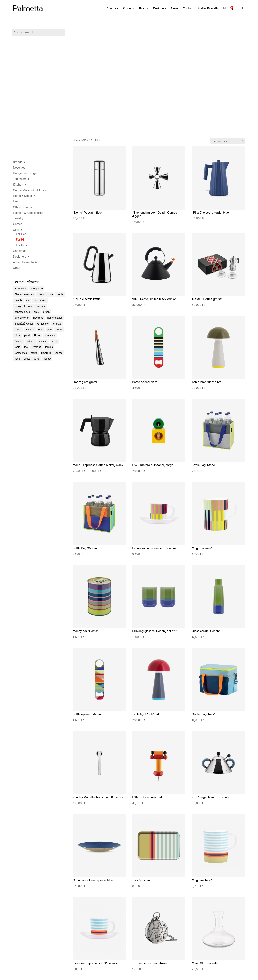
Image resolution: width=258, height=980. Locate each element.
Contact (188, 8)
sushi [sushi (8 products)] (55, 341)
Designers (160, 8)
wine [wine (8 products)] (37, 359)
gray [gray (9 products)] (36, 312)
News (175, 8)
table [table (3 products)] (17, 347)
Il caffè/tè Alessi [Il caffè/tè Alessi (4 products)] (24, 324)
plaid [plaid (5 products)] (27, 335)
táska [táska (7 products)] (34, 353)
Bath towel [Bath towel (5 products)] (20, 289)
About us (113, 8)
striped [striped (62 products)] (30, 341)
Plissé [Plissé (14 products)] (37, 335)
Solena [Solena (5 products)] (18, 341)
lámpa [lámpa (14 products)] (18, 329)
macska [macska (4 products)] (30, 329)
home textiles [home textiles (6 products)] (55, 318)
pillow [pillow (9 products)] (59, 329)
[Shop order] (228, 141)
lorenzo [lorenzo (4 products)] (57, 324)
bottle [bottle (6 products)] (60, 294)
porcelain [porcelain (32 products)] (50, 335)
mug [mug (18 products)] (41, 329)
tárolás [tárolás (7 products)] (49, 347)
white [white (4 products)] (27, 359)
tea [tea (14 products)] (26, 347)
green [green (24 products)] (46, 312)
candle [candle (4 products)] (18, 300)
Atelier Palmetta (208, 8)
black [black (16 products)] (41, 294)
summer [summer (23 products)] (43, 341)
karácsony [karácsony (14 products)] (43, 324)
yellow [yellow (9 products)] (47, 359)
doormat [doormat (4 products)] (41, 306)
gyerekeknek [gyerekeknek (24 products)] (22, 318)
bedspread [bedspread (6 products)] (37, 289)
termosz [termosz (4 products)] (36, 347)
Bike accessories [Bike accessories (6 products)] (24, 294)
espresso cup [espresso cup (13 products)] (22, 312)
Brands (144, 8)
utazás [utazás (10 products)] (59, 353)
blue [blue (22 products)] (50, 294)
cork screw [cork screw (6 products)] (40, 300)
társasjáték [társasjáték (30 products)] (21, 353)
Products (129, 8)
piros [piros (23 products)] (17, 335)
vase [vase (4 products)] (17, 359)
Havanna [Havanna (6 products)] (38, 318)
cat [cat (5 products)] (28, 300)
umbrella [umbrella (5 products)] (46, 353)
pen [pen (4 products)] (49, 329)
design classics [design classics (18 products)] (23, 306)
